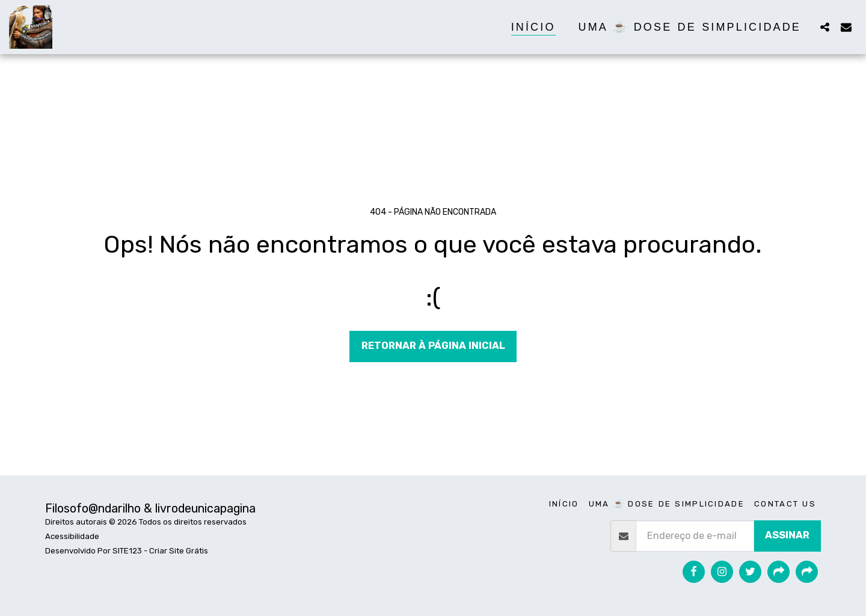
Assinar (787, 535)
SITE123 (127, 551)
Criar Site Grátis (179, 551)
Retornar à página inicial (433, 346)
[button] (825, 27)
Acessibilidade (72, 536)
